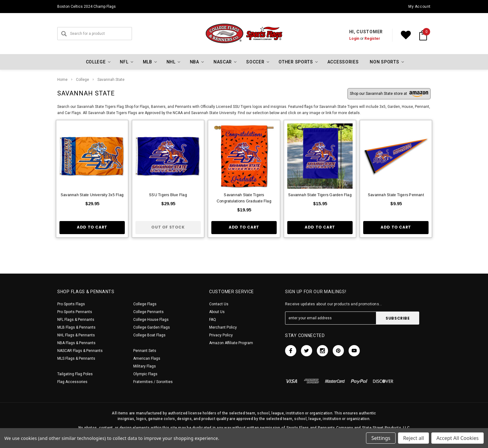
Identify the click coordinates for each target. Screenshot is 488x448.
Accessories (343, 62)
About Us (217, 312)
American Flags (147, 358)
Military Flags (145, 366)
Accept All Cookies (457, 438)
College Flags (145, 304)
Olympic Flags (145, 374)
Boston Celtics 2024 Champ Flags (87, 7)
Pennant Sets (145, 351)
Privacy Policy (221, 335)
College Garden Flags (152, 327)
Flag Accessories (72, 382)
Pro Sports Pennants (75, 312)
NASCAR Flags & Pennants (80, 351)
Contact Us (219, 304)
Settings (381, 438)
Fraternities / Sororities (153, 382)
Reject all (413, 438)
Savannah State (111, 80)
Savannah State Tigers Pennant (396, 195)
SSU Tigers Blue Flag (168, 195)
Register (372, 39)
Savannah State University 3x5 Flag (92, 195)
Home (62, 80)
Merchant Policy (223, 327)
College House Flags (151, 320)
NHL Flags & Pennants (76, 335)
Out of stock (168, 227)
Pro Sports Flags (71, 304)
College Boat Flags (149, 335)
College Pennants (148, 312)
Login (354, 39)
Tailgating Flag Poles (75, 374)
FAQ (213, 320)
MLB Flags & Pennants (76, 327)
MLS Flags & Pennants (76, 358)
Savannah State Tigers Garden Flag (320, 195)
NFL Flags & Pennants (76, 320)
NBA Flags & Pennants (76, 343)
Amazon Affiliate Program (231, 343)
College (82, 80)
